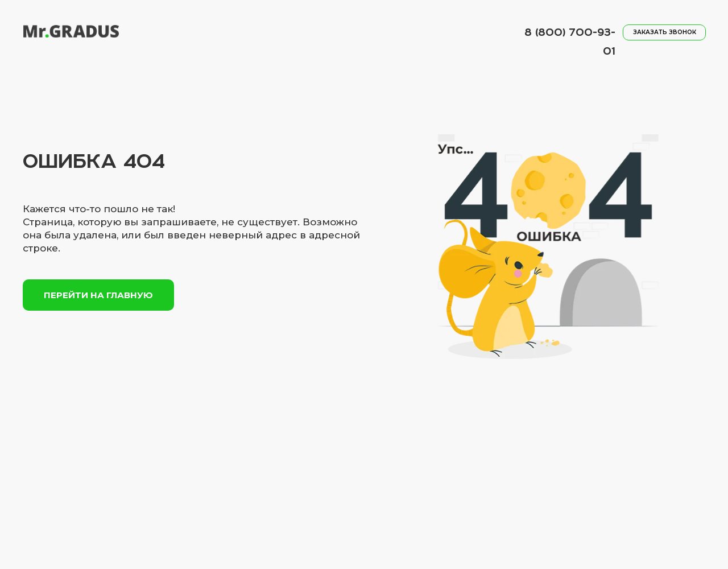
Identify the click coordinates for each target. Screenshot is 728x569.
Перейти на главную (98, 295)
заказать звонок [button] (665, 32)
